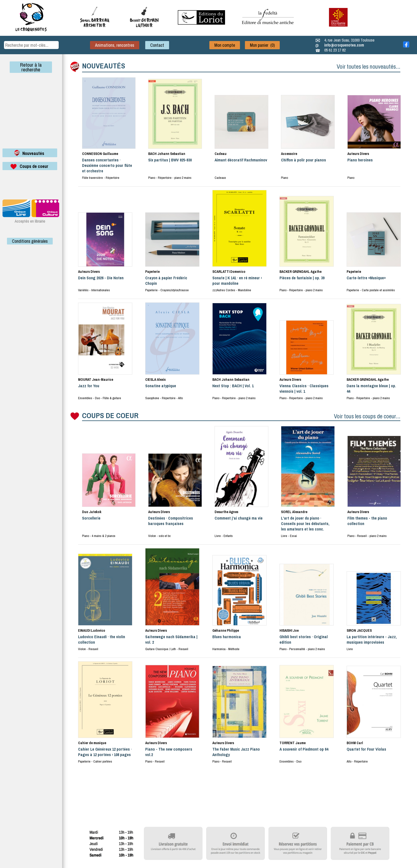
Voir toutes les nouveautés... (369, 66)
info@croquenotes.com (344, 45)
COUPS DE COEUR (110, 415)
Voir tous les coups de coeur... (367, 416)
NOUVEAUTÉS (104, 66)
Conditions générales (30, 241)
